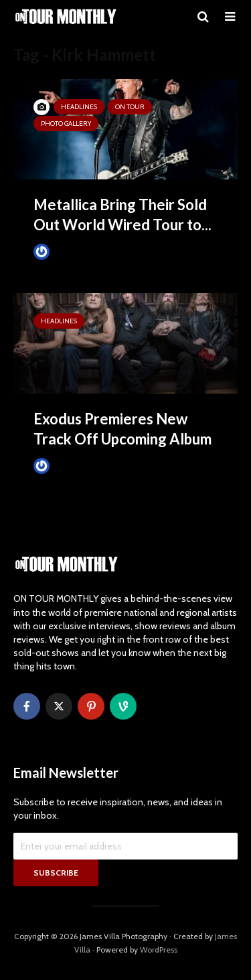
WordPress (159, 950)
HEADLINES (79, 107)
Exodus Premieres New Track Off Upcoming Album (122, 429)
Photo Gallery (66, 124)
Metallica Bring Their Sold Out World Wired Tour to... (122, 215)
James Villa (64, 251)
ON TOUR (130, 107)
